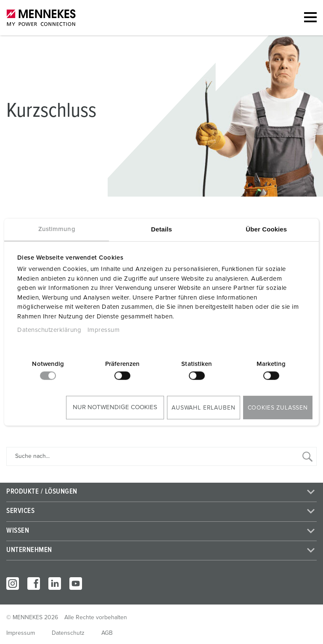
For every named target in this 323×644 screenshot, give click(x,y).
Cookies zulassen (278, 408)
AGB (107, 633)
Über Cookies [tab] (266, 229)
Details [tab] (161, 229)
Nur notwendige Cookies (115, 407)
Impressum (104, 330)
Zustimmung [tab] (57, 229)
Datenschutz (68, 633)
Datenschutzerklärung (49, 330)
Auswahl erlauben (203, 408)
